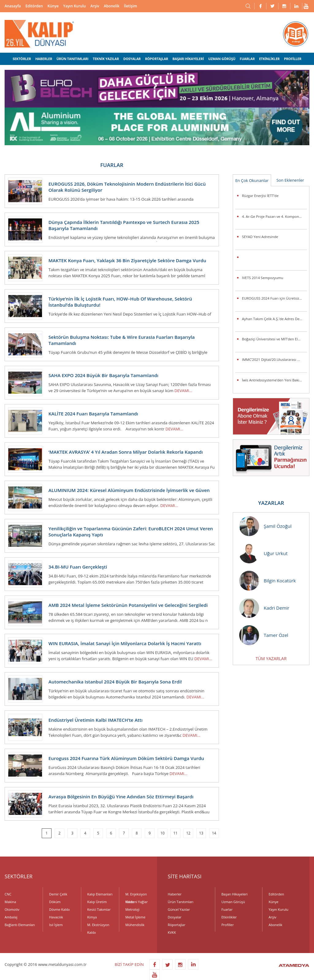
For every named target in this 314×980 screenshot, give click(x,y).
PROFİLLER (293, 59)
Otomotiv (12, 909)
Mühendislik (135, 925)
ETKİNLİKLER (269, 59)
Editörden (34, 6)
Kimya (92, 917)
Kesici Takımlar (99, 909)
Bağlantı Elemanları (20, 925)
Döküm (55, 902)
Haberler (175, 894)
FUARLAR (247, 59)
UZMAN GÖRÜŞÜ (222, 59)
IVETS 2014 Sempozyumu (263, 278)
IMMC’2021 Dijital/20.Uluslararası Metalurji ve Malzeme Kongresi (274, 359)
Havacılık (56, 917)
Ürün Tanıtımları (181, 902)
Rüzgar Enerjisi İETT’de (260, 196)
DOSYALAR (132, 59)
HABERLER (44, 59)
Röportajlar (176, 925)
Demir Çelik (58, 894)
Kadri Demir (264, 608)
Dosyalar (175, 917)
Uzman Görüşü (233, 902)
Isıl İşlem (56, 925)
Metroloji (132, 909)
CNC (8, 894)
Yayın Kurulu (75, 6)
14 (214, 833)
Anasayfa (13, 6)
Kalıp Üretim (97, 902)
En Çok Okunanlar (252, 180)
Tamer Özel (264, 635)
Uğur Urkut (263, 553)
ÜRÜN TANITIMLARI (72, 59)
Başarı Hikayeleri (234, 894)
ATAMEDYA (294, 966)
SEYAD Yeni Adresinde (260, 237)
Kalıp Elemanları (100, 894)
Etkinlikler (229, 917)
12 (188, 833)
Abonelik (111, 6)
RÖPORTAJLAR (157, 59)
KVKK (172, 932)
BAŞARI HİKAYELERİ (188, 59)
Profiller (228, 925)
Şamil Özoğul (265, 526)
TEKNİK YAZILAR (106, 59)
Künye (53, 6)
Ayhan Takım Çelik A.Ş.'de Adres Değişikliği (274, 319)
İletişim (130, 6)
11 (175, 833)
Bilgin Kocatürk (268, 581)
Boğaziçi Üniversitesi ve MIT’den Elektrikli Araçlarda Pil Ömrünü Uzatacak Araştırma (274, 339)
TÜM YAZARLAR (271, 658)
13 (201, 833)
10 (163, 833)
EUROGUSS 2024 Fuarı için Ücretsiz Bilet (274, 298)
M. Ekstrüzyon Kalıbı (98, 925)
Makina (10, 902)
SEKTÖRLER (22, 59)
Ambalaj (11, 917)
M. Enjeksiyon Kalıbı (136, 895)
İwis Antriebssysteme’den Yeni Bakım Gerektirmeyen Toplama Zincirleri (274, 380)
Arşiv (95, 6)
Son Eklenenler (290, 180)
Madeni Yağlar (137, 902)
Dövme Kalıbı (59, 909)
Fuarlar (227, 909)
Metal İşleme (135, 917)
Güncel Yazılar (179, 909)
